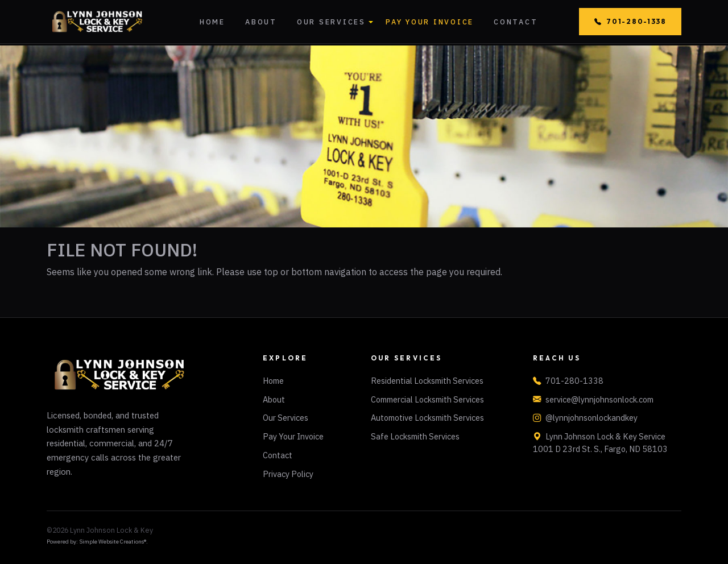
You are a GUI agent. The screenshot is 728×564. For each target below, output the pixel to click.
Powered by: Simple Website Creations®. (97, 542)
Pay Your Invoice (430, 22)
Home (212, 22)
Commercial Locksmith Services (427, 399)
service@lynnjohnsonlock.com (599, 399)
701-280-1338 (630, 22)
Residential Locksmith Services (427, 381)
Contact (516, 22)
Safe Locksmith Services (415, 436)
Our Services (331, 22)
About (261, 22)
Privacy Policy (288, 474)
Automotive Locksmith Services (427, 418)
